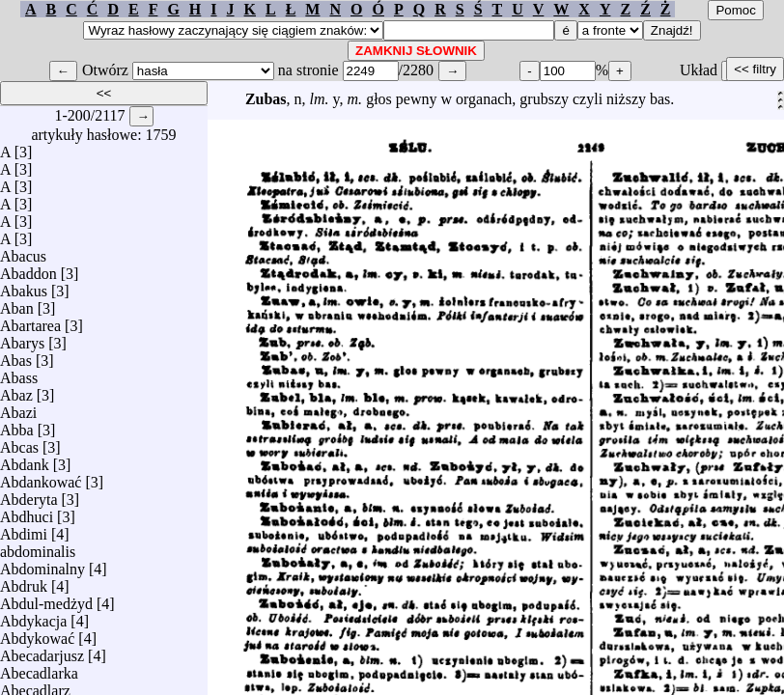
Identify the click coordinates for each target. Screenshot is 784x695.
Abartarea (30, 321)
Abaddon (28, 269)
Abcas (19, 443)
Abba (17, 425)
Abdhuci (27, 512)
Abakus (24, 286)
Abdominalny (42, 564)
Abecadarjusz (42, 651)
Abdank (25, 460)
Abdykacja (33, 616)
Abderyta (29, 495)
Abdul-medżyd (46, 599)
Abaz (16, 390)
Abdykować (37, 634)
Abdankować (41, 477)
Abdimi (24, 529)
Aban (17, 304)
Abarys (22, 338)
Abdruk (24, 582)
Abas (16, 356)
